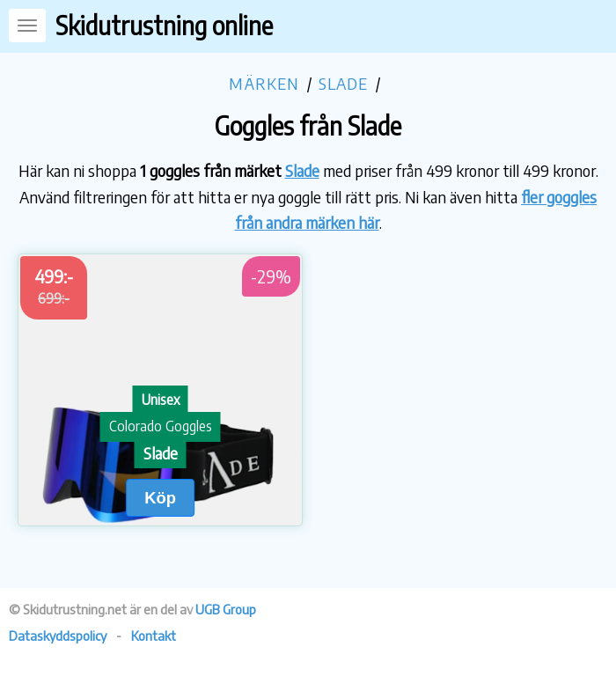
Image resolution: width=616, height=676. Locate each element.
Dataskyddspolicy (58, 636)
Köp (160, 498)
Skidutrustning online (164, 25)
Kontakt (154, 636)
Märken (264, 83)
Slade (344, 83)
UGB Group (226, 609)
